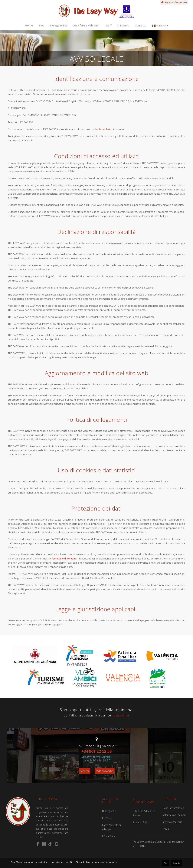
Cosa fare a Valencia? (86, 25)
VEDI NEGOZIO (105, 771)
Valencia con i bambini (175, 815)
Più (165, 863)
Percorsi (107, 818)
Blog (42, 25)
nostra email (121, 715)
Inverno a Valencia (172, 822)
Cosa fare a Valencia (173, 808)
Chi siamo (123, 25)
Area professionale (174, 2)
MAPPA (85, 771)
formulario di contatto (64, 559)
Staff (108, 25)
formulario (105, 129)
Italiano (160, 25)
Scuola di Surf (140, 822)
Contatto (141, 25)
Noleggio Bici (59, 25)
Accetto (177, 863)
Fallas (166, 829)
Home (29, 25)
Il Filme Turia (109, 836)
